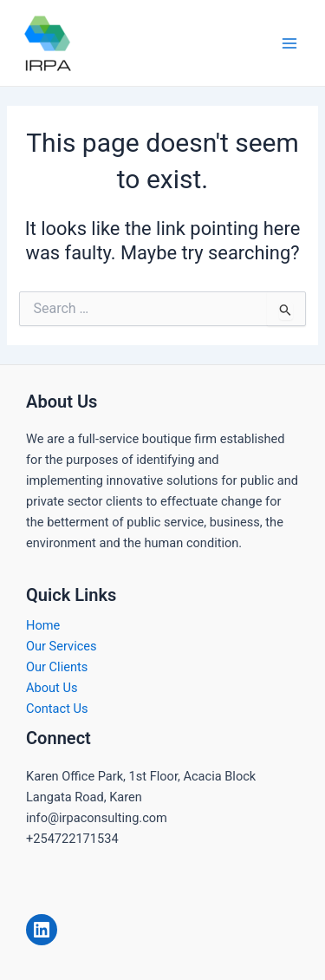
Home (43, 625)
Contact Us (57, 709)
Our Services (62, 646)
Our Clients (57, 667)
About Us (52, 688)
